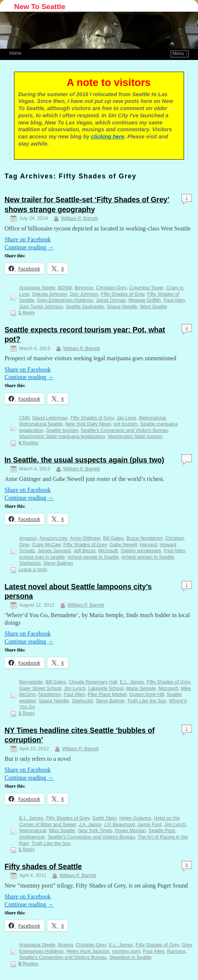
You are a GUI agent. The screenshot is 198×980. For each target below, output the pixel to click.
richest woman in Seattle (148, 557)
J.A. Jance (90, 824)
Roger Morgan (131, 830)
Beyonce (84, 288)
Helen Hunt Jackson (88, 951)
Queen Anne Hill (147, 694)
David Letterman (50, 418)
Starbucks (30, 563)
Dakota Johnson (50, 294)
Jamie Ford (150, 824)
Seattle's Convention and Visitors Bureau (125, 430)
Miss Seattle (62, 830)
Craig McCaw (46, 545)
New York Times (95, 830)
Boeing (66, 945)
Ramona (176, 951)
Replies (29, 443)
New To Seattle (40, 7)
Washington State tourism (135, 436)
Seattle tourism (62, 430)
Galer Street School (40, 688)
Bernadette (31, 682)
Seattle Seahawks (85, 306)
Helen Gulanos (135, 818)
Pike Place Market (107, 694)
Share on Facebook (28, 239)
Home (15, 53)
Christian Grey (111, 288)
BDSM (65, 288)
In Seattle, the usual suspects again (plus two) (84, 460)
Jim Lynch (75, 688)
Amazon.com (53, 538)
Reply (27, 313)
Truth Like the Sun (147, 701)
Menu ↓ (180, 54)
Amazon (28, 538)
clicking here (108, 137)
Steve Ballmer (58, 563)
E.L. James (132, 682)
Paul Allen (174, 300)
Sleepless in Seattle (130, 957)
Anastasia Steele (37, 288)
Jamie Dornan (111, 300)
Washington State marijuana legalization (62, 436)
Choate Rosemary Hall (93, 682)
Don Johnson (84, 294)
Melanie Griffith (145, 300)
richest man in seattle (42, 557)
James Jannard (54, 551)
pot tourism (126, 424)
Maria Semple (141, 688)
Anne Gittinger (85, 538)
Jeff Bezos (84, 551)
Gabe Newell (123, 545)
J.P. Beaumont (119, 824)
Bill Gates (114, 538)
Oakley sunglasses (141, 551)
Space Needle (122, 306)
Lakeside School (106, 688)
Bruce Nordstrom (144, 538)
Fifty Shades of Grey (123, 294)
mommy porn (126, 951)
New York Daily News (88, 424)
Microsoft (108, 551)
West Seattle (153, 306)
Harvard (148, 545)
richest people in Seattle (93, 557)
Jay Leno (127, 418)
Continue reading (29, 247)
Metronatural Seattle (41, 424)
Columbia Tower (146, 288)
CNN (25, 418)
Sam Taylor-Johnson (41, 306)
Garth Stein (104, 818)
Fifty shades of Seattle (43, 867)
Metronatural (152, 418)
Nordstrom (50, 694)
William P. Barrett (79, 218)
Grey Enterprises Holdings (65, 300)
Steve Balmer (110, 701)
